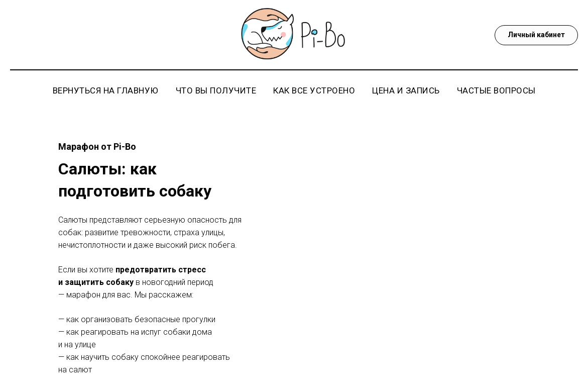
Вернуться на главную (106, 90)
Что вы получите (216, 90)
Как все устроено (314, 90)
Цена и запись (406, 90)
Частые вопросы (496, 90)
